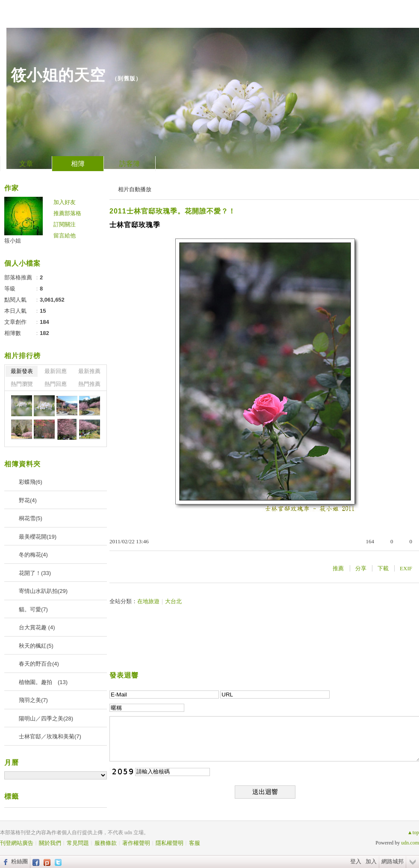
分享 (361, 568)
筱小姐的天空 (58, 75)
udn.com (410, 843)
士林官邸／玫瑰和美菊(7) (50, 736)
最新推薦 (89, 371)
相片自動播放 (135, 189)
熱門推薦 (89, 384)
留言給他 (65, 236)
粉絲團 (19, 861)
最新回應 (56, 371)
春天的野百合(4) (39, 664)
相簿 (78, 164)
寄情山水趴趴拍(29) (43, 591)
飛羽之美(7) (33, 700)
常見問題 (78, 843)
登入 (356, 861)
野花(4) (28, 500)
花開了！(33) (35, 573)
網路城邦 (392, 861)
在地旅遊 (148, 601)
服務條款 (106, 843)
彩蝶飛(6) (31, 482)
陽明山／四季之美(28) (46, 718)
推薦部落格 (67, 213)
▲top (413, 832)
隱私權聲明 (170, 843)
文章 (26, 164)
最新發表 (22, 371)
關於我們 (50, 843)
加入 (371, 861)
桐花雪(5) (31, 518)
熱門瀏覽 (22, 384)
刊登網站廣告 (17, 843)
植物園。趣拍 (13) (43, 682)
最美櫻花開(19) (38, 537)
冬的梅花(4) (33, 555)
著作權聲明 (136, 843)
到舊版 (127, 79)
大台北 (173, 601)
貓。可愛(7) (33, 609)
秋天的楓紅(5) (36, 646)
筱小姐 (13, 241)
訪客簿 (130, 164)
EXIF (406, 568)
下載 (383, 568)
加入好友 (65, 202)
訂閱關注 (65, 224)
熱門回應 (56, 384)
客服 (195, 843)
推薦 (338, 568)
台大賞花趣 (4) (37, 627)
